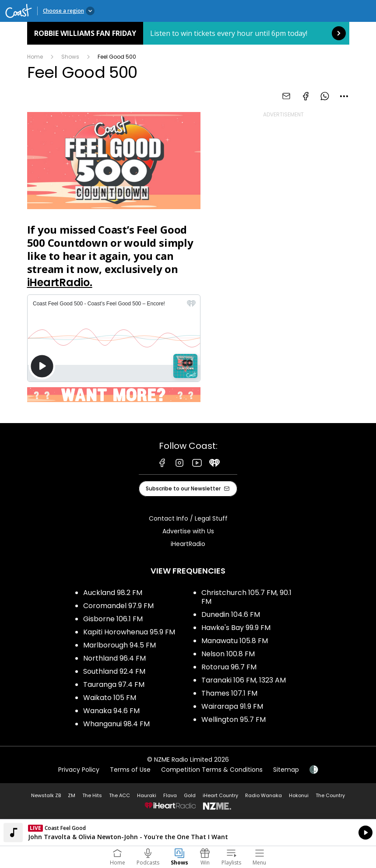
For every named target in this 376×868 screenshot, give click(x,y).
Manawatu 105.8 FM (235, 641)
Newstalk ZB (46, 795)
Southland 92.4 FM (114, 671)
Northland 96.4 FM (114, 658)
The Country (330, 795)
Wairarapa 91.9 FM (232, 706)
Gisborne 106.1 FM (113, 619)
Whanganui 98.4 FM (116, 724)
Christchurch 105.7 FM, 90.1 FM (246, 597)
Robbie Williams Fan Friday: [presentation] (188, 33)
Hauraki (147, 795)
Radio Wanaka (264, 795)
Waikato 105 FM (110, 698)
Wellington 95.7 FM (234, 719)
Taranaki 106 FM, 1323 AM (244, 680)
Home (35, 57)
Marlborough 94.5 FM (119, 645)
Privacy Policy (79, 770)
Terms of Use (130, 770)
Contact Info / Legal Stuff (188, 518)
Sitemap (286, 770)
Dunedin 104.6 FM (231, 614)
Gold (190, 795)
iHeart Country (220, 795)
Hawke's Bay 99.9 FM (236, 628)
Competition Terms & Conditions (212, 770)
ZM (72, 795)
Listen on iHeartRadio (188, 833)
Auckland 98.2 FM (113, 593)
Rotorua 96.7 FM (229, 667)
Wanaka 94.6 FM (111, 711)
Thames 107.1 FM (229, 693)
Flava (170, 795)
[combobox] (344, 96)
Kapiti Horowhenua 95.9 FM (129, 632)
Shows (70, 57)
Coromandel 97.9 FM (118, 606)
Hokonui (299, 795)
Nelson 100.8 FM (228, 654)
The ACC (119, 795)
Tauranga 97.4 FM (114, 684)
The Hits (92, 795)
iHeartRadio (188, 544)
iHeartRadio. (60, 282)
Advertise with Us (188, 531)
